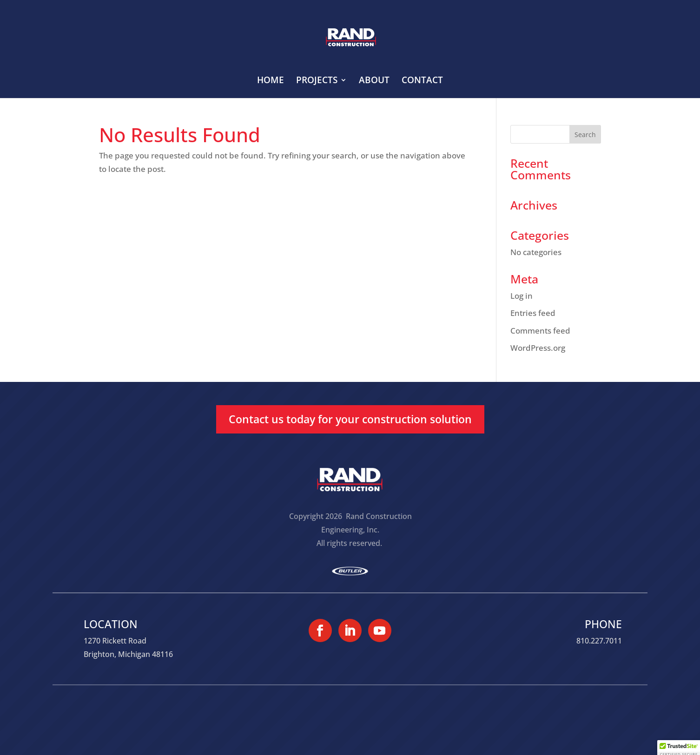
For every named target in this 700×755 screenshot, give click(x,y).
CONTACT (422, 81)
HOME (271, 81)
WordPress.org (538, 348)
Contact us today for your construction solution (350, 419)
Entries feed (533, 313)
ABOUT (374, 81)
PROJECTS (317, 81)
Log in (522, 296)
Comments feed (540, 331)
